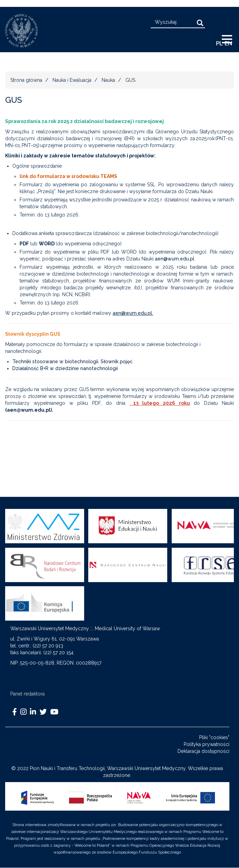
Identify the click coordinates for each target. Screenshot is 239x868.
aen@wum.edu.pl (175, 259)
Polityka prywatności (207, 744)
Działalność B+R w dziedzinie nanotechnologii (65, 368)
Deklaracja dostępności (203, 751)
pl (219, 43)
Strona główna (26, 80)
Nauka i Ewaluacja (72, 80)
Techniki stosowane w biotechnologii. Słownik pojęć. (73, 361)
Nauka (108, 80)
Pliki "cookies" (214, 737)
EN (228, 43)
